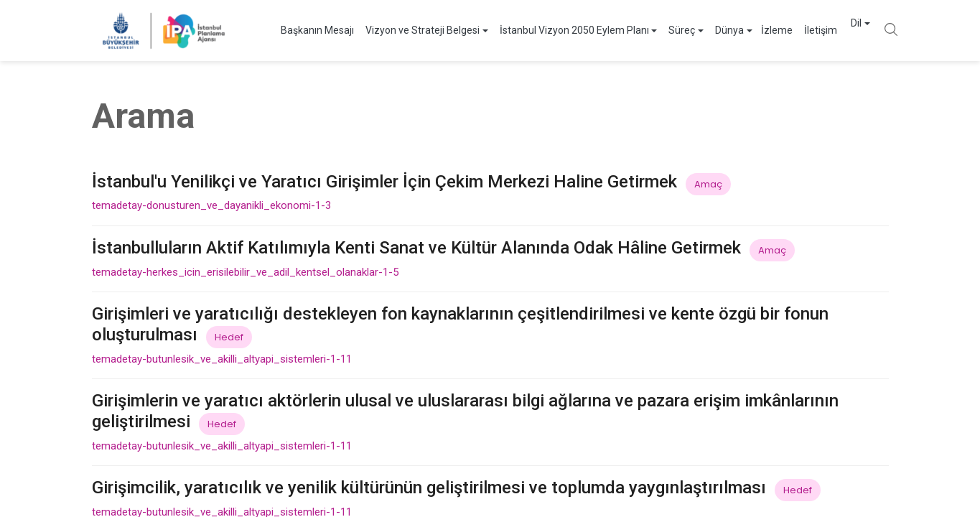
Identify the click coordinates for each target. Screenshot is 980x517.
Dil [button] (842, 30)
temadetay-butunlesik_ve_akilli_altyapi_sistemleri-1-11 (222, 359)
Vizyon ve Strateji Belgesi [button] (394, 30)
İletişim (792, 30)
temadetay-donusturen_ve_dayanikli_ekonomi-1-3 (211, 205)
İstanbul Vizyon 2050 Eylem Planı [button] (546, 30)
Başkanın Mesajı (289, 31)
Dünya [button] (701, 30)
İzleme (748, 30)
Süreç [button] (653, 30)
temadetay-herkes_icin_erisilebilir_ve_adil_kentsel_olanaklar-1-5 (245, 272)
